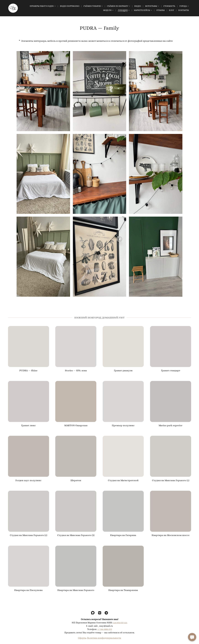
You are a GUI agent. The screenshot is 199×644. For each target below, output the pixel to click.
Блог (171, 10)
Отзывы (161, 10)
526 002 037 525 (120, 625)
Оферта (82, 641)
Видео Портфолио (70, 6)
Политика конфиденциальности (104, 641)
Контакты (184, 10)
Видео (138, 6)
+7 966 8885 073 (105, 632)
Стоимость (169, 6)
